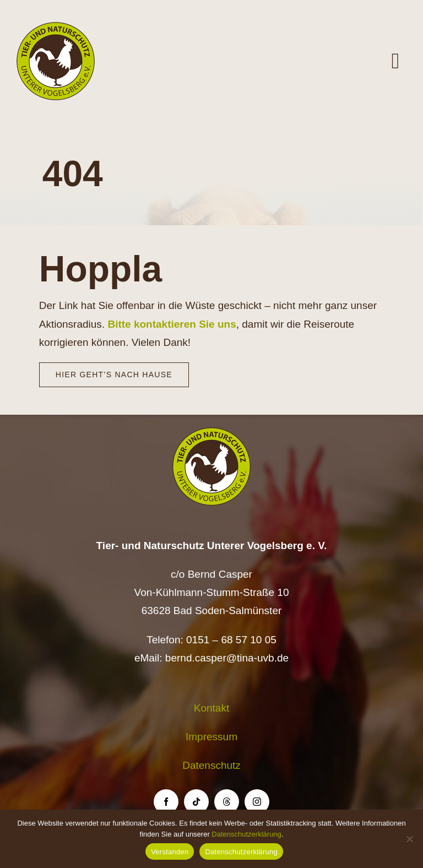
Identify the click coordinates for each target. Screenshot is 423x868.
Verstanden (170, 852)
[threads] (227, 802)
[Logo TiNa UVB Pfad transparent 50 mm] (56, 27)
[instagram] (257, 802)
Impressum (211, 737)
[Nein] (409, 839)
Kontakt (211, 708)
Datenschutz (211, 765)
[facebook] (166, 802)
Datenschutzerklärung (246, 834)
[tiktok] (196, 802)
